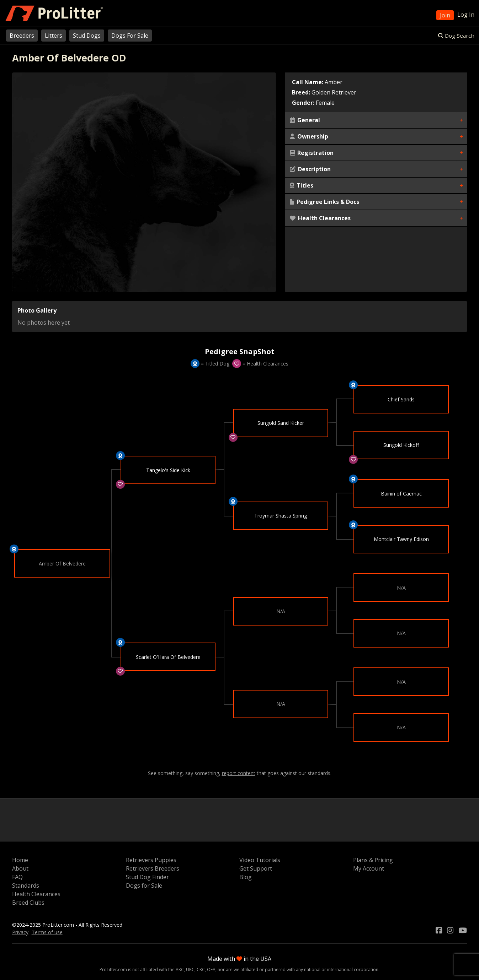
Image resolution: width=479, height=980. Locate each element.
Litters (54, 36)
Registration (312, 153)
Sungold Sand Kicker (281, 423)
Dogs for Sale (144, 886)
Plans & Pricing (373, 860)
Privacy (20, 932)
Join (445, 15)
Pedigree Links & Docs (324, 202)
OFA (211, 970)
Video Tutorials (260, 860)
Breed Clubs (28, 903)
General (305, 120)
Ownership (309, 136)
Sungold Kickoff (401, 445)
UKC (190, 970)
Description (310, 169)
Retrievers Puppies (151, 860)
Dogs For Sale (130, 36)
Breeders (22, 36)
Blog (246, 877)
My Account (369, 868)
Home (20, 860)
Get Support (256, 868)
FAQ (17, 877)
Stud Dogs (87, 36)
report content (239, 773)
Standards (26, 886)
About (20, 868)
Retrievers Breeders (153, 868)
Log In (466, 15)
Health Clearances (320, 218)
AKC (180, 970)
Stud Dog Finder (147, 877)
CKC (201, 970)
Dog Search (456, 36)
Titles (302, 185)
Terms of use (47, 932)
